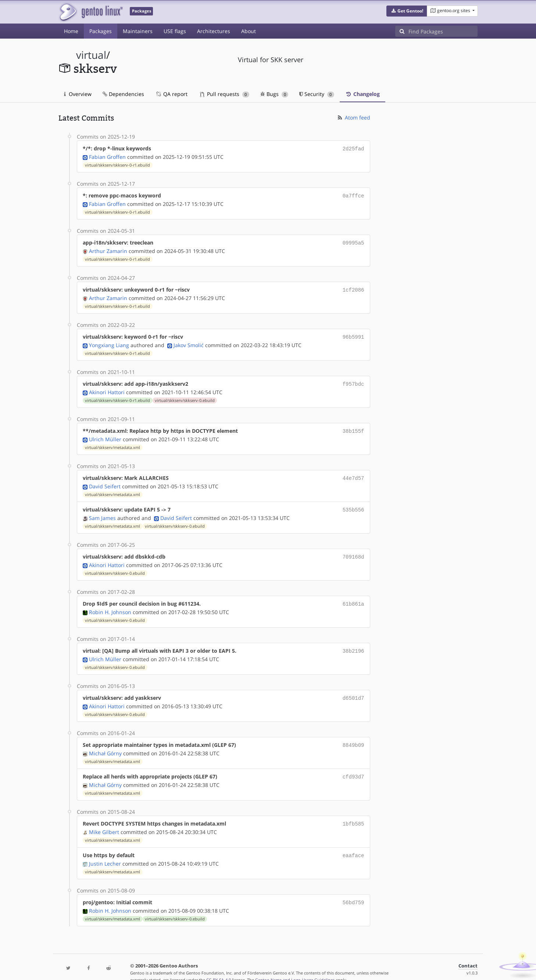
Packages (101, 31)
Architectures (214, 31)
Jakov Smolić (189, 341)
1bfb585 (353, 812)
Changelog (362, 94)
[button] (407, 11)
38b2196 (353, 643)
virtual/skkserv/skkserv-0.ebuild (185, 396)
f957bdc (353, 380)
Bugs (274, 94)
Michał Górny (105, 743)
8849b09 (353, 735)
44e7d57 (353, 473)
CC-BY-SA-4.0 (219, 967)
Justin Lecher (105, 851)
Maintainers (138, 31)
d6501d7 (353, 689)
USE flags (175, 31)
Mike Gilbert (104, 820)
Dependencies (123, 94)
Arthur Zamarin (108, 249)
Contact (468, 953)
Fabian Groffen (107, 156)
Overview (78, 94)
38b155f (353, 426)
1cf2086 (353, 287)
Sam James (102, 511)
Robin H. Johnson (110, 604)
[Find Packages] (443, 31)
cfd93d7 (353, 766)
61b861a (353, 596)
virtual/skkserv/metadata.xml (112, 442)
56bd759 (353, 890)
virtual (91, 55)
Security (317, 94)
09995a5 (353, 241)
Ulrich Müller (105, 434)
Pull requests (225, 94)
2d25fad (353, 148)
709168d (353, 550)
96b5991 (353, 334)
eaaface (353, 843)
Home (71, 31)
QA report (171, 94)
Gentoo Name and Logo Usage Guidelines (295, 967)
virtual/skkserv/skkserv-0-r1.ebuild (117, 164)
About (249, 31)
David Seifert (105, 480)
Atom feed (353, 117)
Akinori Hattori (107, 388)
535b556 (353, 504)
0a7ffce (353, 195)
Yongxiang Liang (109, 341)
